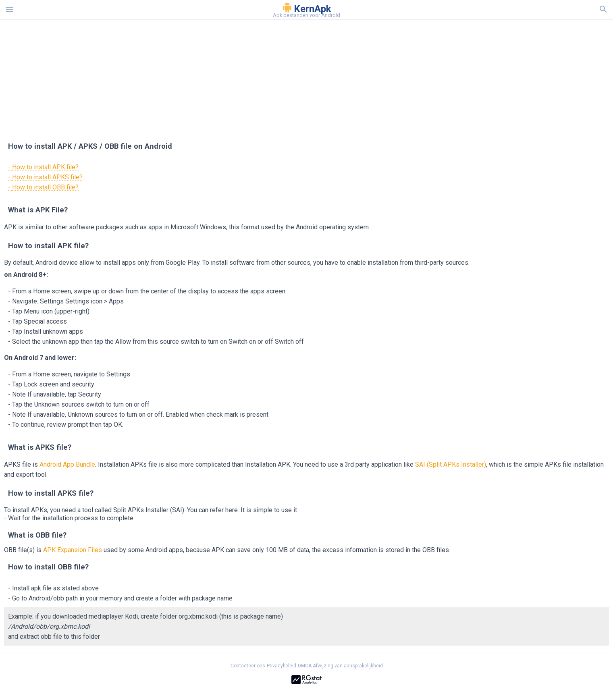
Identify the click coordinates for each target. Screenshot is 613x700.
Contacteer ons (248, 666)
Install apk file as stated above (55, 588)
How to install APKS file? (47, 177)
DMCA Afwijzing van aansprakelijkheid (340, 666)
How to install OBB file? (45, 187)
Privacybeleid (282, 666)
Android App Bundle (67, 464)
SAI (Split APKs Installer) (451, 464)
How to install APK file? (45, 167)
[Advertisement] (355, 76)
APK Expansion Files (73, 550)
